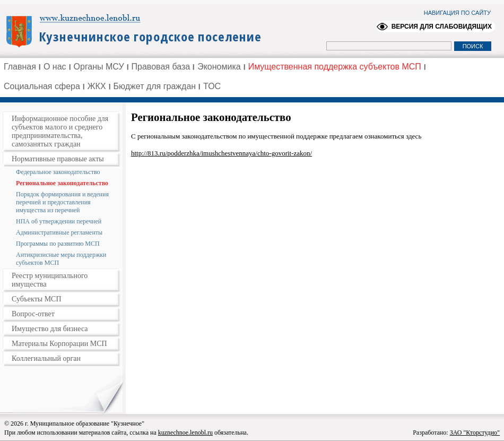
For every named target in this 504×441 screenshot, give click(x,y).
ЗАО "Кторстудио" (475, 433)
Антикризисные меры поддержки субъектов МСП (61, 259)
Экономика (219, 67)
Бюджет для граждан (155, 86)
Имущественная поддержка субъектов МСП (335, 67)
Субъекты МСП (37, 299)
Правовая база (161, 67)
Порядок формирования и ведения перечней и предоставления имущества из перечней (62, 202)
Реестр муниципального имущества (50, 280)
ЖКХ (97, 86)
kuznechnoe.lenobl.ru (185, 433)
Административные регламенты (59, 232)
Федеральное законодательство (58, 172)
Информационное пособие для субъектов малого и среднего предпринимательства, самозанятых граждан (60, 131)
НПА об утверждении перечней (59, 221)
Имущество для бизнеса (50, 329)
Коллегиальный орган (46, 358)
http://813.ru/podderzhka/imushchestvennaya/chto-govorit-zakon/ (221, 153)
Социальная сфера (42, 86)
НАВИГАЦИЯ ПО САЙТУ (457, 13)
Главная (20, 67)
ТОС (212, 86)
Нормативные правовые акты (58, 159)
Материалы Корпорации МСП (59, 344)
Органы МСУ (99, 67)
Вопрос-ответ (33, 314)
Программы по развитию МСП (58, 244)
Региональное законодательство (62, 183)
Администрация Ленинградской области (138, 30)
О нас (55, 67)
